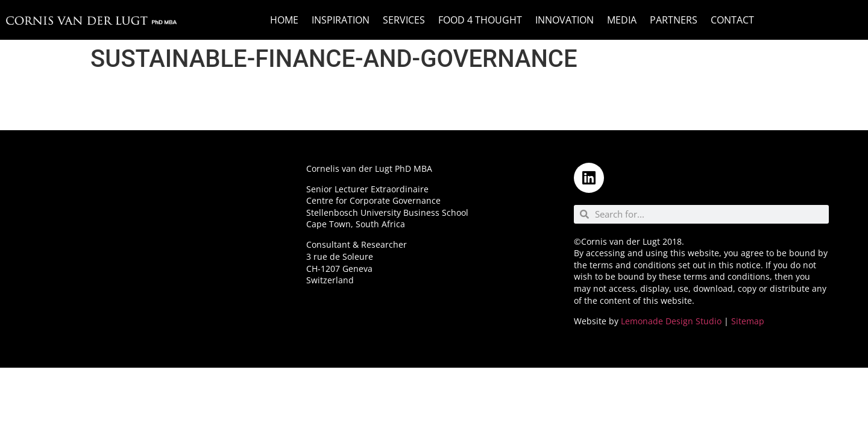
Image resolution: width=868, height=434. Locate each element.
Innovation (565, 20)
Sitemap (748, 321)
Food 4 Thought (480, 20)
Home (284, 20)
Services (404, 20)
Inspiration (341, 20)
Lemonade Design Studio (671, 321)
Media (622, 20)
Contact (732, 20)
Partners (674, 20)
